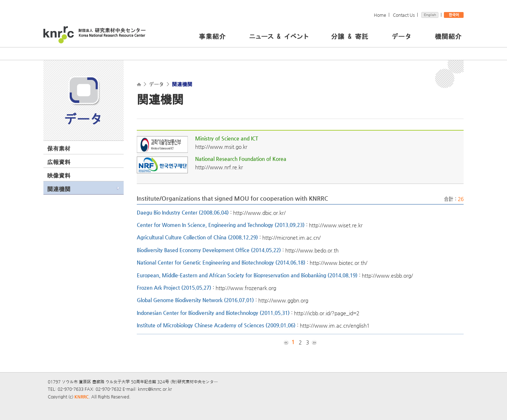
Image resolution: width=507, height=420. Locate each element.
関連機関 (59, 189)
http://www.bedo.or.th (312, 250)
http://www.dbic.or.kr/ (259, 212)
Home (380, 15)
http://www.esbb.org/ (387, 275)
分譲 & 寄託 (359, 35)
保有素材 (59, 149)
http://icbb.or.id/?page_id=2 (327, 313)
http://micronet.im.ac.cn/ (291, 238)
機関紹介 (448, 35)
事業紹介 (222, 35)
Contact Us (404, 15)
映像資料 (59, 176)
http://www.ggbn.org (283, 300)
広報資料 (59, 162)
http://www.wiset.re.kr (336, 225)
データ (411, 35)
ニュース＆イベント (288, 35)
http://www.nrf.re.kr (219, 167)
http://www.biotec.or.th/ (338, 263)
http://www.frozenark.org (246, 288)
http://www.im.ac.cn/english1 (335, 325)
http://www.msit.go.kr (221, 147)
